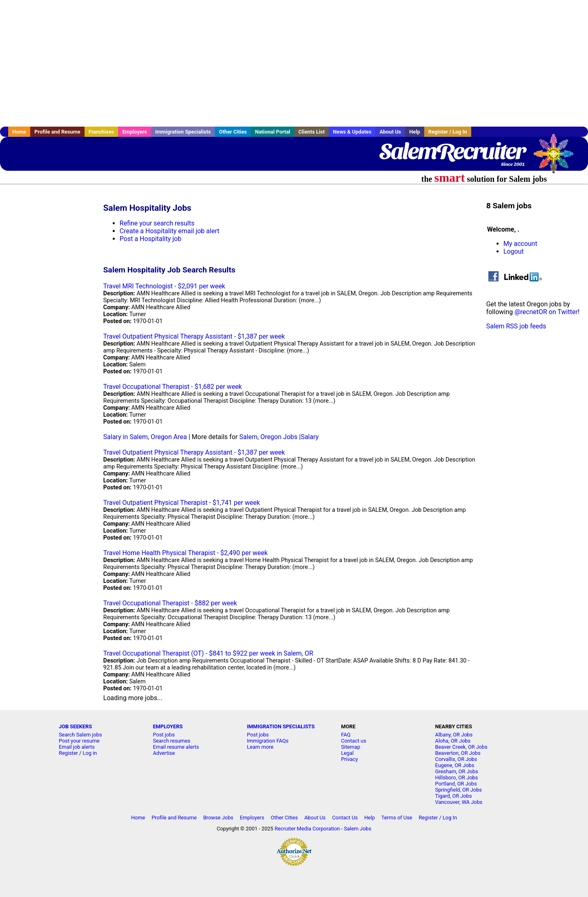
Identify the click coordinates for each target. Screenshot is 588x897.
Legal (347, 753)
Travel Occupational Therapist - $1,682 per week (173, 387)
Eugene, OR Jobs (455, 765)
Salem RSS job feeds (516, 326)
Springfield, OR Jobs (459, 790)
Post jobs (164, 735)
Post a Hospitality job (150, 239)
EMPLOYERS (168, 726)
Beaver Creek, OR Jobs (461, 747)
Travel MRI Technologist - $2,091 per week (164, 286)
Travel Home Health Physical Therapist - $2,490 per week (186, 553)
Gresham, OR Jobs (457, 771)
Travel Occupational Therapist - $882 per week (170, 603)
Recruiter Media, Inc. (557, 158)
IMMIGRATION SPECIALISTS (281, 726)
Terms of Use (397, 818)
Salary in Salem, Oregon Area (145, 437)
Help (415, 132)
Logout (514, 251)
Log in (90, 753)
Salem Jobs (357, 829)
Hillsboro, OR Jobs (457, 778)
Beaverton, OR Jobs (458, 753)
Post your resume (79, 741)
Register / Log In (448, 132)
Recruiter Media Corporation (307, 829)
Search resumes (171, 741)
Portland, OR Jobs (456, 784)
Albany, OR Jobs (454, 735)
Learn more (260, 747)
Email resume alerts (176, 747)
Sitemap (351, 747)
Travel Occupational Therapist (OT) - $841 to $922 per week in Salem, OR (208, 653)
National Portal (272, 132)
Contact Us (345, 818)
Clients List (312, 132)
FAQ (346, 735)
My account (520, 244)
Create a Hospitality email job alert (169, 231)
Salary (310, 437)
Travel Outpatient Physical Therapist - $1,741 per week (182, 503)
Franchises (101, 132)
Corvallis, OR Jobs (456, 759)
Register (68, 753)
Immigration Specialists (183, 132)
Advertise (164, 753)
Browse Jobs (218, 818)
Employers (135, 132)
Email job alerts (77, 747)
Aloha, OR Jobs (453, 741)
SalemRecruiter (452, 151)
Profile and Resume (57, 132)
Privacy (349, 759)
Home (19, 132)
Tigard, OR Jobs (454, 796)
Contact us (354, 741)
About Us (390, 132)
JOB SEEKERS (75, 726)
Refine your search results (157, 223)
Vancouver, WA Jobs (459, 802)
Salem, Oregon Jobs (268, 437)
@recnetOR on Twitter (546, 312)
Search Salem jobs (80, 735)
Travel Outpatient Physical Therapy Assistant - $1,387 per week (194, 336)
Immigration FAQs (268, 741)
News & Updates (352, 132)
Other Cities (233, 132)
